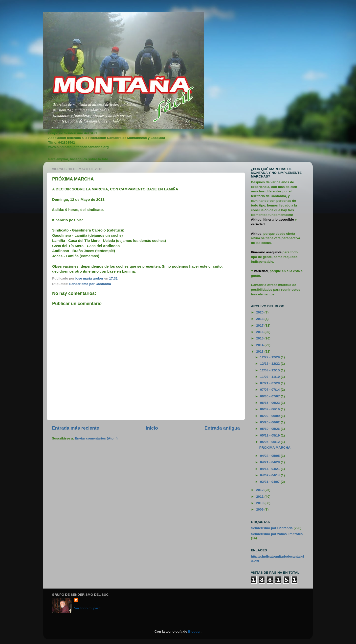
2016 (260, 332)
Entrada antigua (222, 428)
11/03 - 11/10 (270, 377)
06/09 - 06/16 (270, 409)
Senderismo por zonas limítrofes (277, 534)
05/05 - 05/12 (270, 442)
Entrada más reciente (76, 428)
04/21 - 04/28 (270, 462)
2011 (260, 497)
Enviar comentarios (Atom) (96, 438)
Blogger (194, 631)
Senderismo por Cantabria (90, 284)
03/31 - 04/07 (270, 482)
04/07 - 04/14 (270, 475)
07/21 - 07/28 (270, 383)
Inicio (152, 428)
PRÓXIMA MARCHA (275, 448)
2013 (260, 351)
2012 (260, 490)
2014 (260, 345)
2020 (260, 312)
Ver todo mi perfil (88, 608)
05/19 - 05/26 (270, 429)
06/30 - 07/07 (270, 396)
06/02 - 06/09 (270, 416)
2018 (260, 319)
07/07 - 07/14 (270, 390)
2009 (260, 509)
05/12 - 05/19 (270, 435)
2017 (260, 325)
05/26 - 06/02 (270, 422)
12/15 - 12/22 (270, 364)
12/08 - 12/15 (270, 370)
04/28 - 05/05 (270, 456)
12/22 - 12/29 (270, 357)
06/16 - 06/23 (270, 403)
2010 (260, 503)
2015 (260, 338)
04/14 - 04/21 (270, 469)
